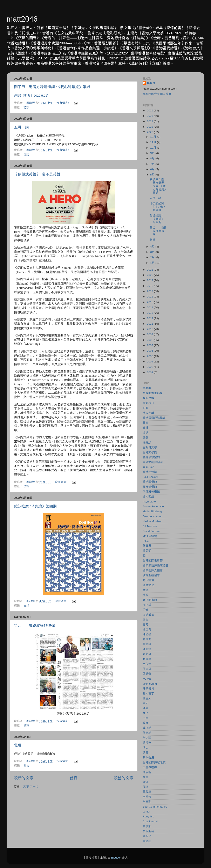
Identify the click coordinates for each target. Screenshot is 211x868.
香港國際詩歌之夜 (154, 762)
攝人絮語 (148, 497)
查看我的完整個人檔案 (157, 94)
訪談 (26, 107)
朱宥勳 (147, 802)
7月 (153, 164)
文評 (26, 606)
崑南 (145, 624)
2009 (150, 334)
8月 (153, 158)
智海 (145, 620)
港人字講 (148, 413)
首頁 (74, 778)
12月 (154, 137)
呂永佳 (147, 664)
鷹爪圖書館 (150, 600)
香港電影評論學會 (154, 418)
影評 (26, 486)
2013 (150, 313)
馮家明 (147, 772)
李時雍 (147, 797)
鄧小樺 (147, 605)
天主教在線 (150, 767)
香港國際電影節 (153, 561)
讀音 (145, 753)
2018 (150, 286)
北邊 (18, 745)
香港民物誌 (150, 472)
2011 (150, 324)
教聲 (145, 723)
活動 (26, 155)
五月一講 (21, 127)
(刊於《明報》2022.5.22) (31, 96)
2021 (150, 270)
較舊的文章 (124, 778)
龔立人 (147, 698)
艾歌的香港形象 (153, 393)
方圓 (145, 408)
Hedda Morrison (152, 521)
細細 (145, 782)
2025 (150, 116)
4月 (153, 247)
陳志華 (147, 669)
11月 (154, 142)
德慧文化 (148, 585)
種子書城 (148, 689)
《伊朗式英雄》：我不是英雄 (37, 174)
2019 (150, 280)
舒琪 (145, 787)
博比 (145, 748)
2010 (150, 329)
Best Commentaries (155, 807)
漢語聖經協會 (151, 575)
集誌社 (147, 841)
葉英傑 (147, 674)
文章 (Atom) (31, 786)
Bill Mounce (150, 526)
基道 (145, 590)
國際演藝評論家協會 (156, 565)
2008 (150, 340)
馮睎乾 (147, 743)
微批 (145, 428)
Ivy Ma (147, 679)
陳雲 (145, 708)
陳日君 (147, 546)
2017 (150, 291)
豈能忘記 (148, 467)
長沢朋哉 (148, 831)
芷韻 (145, 610)
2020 (150, 275)
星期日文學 (150, 447)
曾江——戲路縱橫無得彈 (34, 626)
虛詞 (145, 433)
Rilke (146, 541)
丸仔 (145, 713)
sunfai (146, 812)
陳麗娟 (147, 649)
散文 (26, 766)
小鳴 (145, 718)
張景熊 (147, 826)
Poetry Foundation (154, 506)
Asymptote (149, 502)
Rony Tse (148, 816)
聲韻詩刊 (148, 403)
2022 (150, 132)
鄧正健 (147, 629)
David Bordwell (152, 531)
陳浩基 (147, 733)
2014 (150, 307)
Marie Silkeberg (152, 511)
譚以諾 (147, 728)
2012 (150, 318)
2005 (150, 356)
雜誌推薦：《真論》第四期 (35, 506)
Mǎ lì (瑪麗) (150, 536)
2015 (150, 302)
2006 (150, 351)
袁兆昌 (147, 654)
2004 (150, 362)
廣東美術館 (150, 487)
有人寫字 (148, 694)
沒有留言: (63, 103)
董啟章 (147, 792)
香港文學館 (150, 452)
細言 (145, 777)
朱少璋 (147, 738)
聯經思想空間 (151, 457)
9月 (153, 153)
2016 (150, 297)
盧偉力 (147, 639)
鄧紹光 (147, 836)
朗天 (145, 703)
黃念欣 (147, 644)
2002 (150, 372)
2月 (153, 257)
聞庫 (145, 423)
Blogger (116, 858)
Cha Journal (150, 821)
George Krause (152, 516)
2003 (150, 367)
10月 (154, 148)
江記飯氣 (148, 615)
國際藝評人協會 (153, 570)
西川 (145, 556)
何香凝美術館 (151, 492)
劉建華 (147, 659)
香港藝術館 (150, 482)
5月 (153, 175)
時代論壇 (148, 580)
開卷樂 (147, 388)
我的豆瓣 (148, 398)
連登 (145, 438)
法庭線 (147, 443)
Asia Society (150, 477)
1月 (153, 263)
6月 (153, 169)
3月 (153, 252)
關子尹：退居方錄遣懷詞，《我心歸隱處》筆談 (52, 87)
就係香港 (148, 757)
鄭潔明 (147, 551)
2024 (150, 121)
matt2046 (22, 19)
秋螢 (145, 595)
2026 (150, 111)
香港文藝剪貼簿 (153, 462)
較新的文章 (24, 778)
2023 (150, 127)
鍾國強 (147, 634)
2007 (150, 345)
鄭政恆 (151, 83)
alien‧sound (150, 684)
